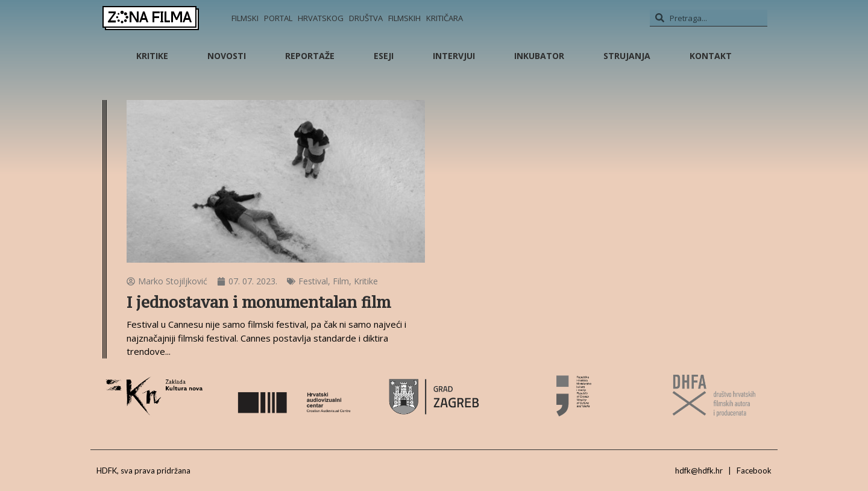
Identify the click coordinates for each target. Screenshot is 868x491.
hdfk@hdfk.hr (699, 471)
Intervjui (454, 56)
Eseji (384, 56)
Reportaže (310, 56)
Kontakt (711, 56)
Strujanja (627, 56)
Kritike (152, 56)
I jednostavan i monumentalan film (259, 302)
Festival (313, 281)
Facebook (754, 471)
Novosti (227, 56)
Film (341, 281)
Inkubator (539, 56)
